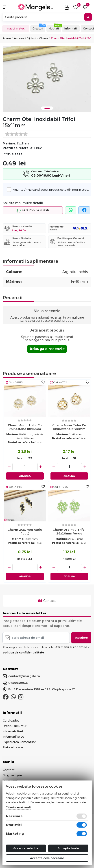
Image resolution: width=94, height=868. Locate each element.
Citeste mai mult (18, 807)
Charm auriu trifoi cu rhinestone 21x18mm (69, 427)
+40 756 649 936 (33, 210)
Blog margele (12, 775)
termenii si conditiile (72, 647)
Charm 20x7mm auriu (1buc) (25, 531)
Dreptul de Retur (15, 726)
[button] (8, 7)
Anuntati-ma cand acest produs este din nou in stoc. (50, 189)
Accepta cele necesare (47, 858)
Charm (44, 38)
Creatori (38, 28)
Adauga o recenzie (47, 349)
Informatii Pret (13, 731)
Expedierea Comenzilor (19, 742)
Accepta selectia (26, 848)
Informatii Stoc (13, 737)
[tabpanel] (47, 79)
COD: (7, 154)
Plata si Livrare (13, 747)
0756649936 (15, 683)
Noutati (54, 28)
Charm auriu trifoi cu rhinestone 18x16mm (25, 427)
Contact (47, 601)
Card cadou (11, 720)
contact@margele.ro (21, 676)
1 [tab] (47, 108)
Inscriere (81, 638)
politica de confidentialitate (23, 652)
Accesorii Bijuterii (25, 38)
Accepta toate (68, 848)
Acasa (7, 38)
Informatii (71, 28)
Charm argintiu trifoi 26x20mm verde (69, 531)
